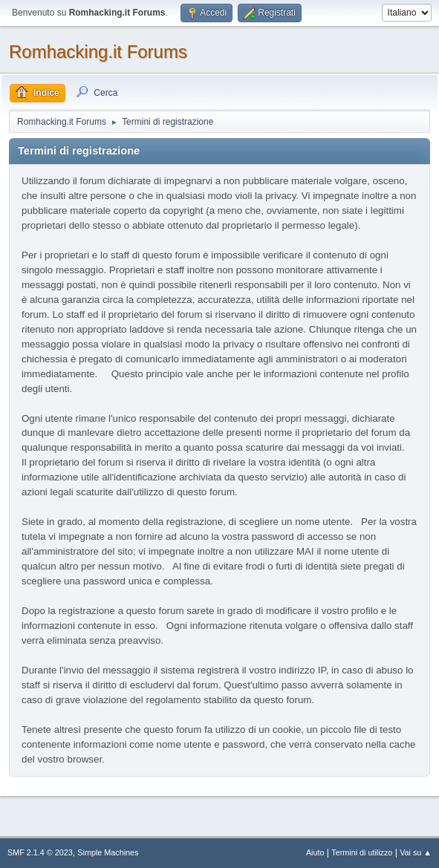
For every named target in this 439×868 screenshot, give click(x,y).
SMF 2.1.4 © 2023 (40, 852)
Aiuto (315, 852)
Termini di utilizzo (362, 852)
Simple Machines (108, 852)
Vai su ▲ (416, 852)
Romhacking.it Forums (98, 52)
